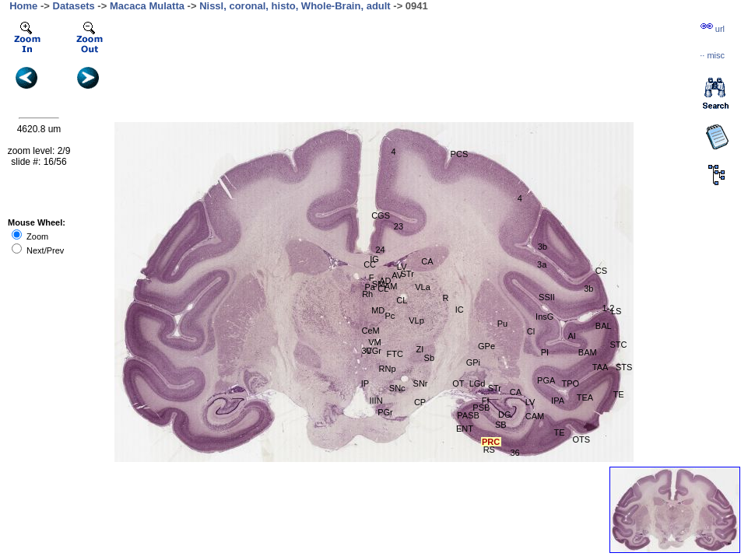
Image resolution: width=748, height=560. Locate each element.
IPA (558, 401)
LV (402, 267)
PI (545, 352)
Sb (429, 358)
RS (489, 450)
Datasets (74, 6)
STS (624, 367)
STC (619, 345)
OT (458, 383)
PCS (460, 154)
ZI (420, 349)
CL (402, 300)
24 (381, 250)
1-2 (609, 308)
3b (588, 289)
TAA (601, 367)
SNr (421, 383)
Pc (390, 316)
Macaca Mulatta (147, 6)
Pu (502, 324)
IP (365, 383)
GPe (486, 346)
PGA (546, 380)
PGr (385, 412)
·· (712, 55)
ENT (465, 429)
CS (601, 271)
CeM (370, 331)
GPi (473, 362)
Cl (531, 331)
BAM (588, 352)
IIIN (376, 401)
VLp (416, 320)
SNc (397, 388)
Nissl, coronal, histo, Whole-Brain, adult (295, 6)
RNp (388, 369)
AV (397, 275)
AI (571, 336)
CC (370, 264)
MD (378, 310)
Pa (369, 287)
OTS (581, 439)
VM (375, 342)
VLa (423, 287)
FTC (395, 354)
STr (407, 274)
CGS (381, 215)
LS (616, 311)
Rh (367, 294)
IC (460, 310)
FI (486, 401)
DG (505, 415)
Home (23, 6)
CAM (535, 416)
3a (542, 264)
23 (399, 226)
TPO (570, 383)
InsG (544, 317)
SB (501, 425)
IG (374, 259)
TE (559, 432)
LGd (478, 383)
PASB (468, 415)
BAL (604, 326)
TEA (585, 397)
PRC (491, 442)
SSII (547, 297)
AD (385, 281)
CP (420, 402)
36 (514, 453)
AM (391, 286)
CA (427, 261)
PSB (481, 408)
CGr (374, 351)
